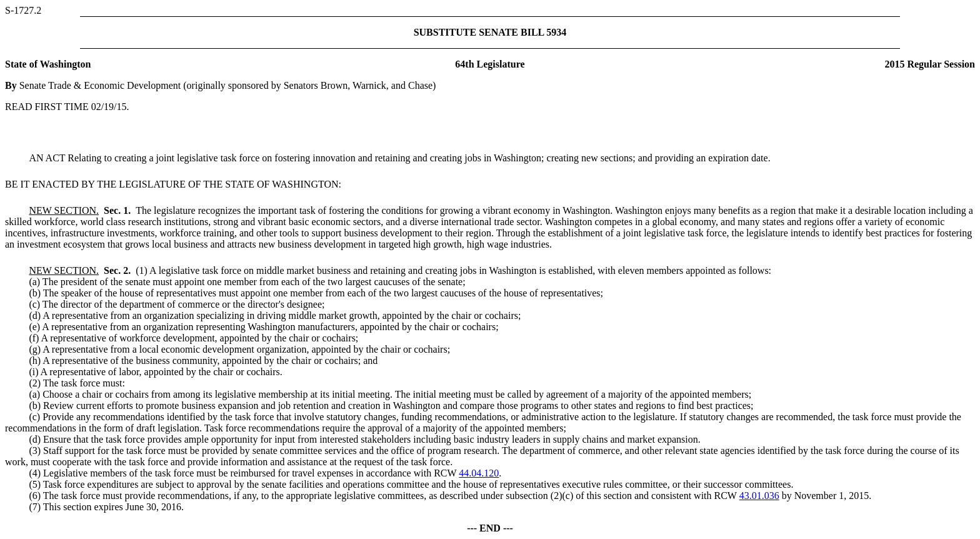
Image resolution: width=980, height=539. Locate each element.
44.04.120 (479, 473)
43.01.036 (759, 496)
